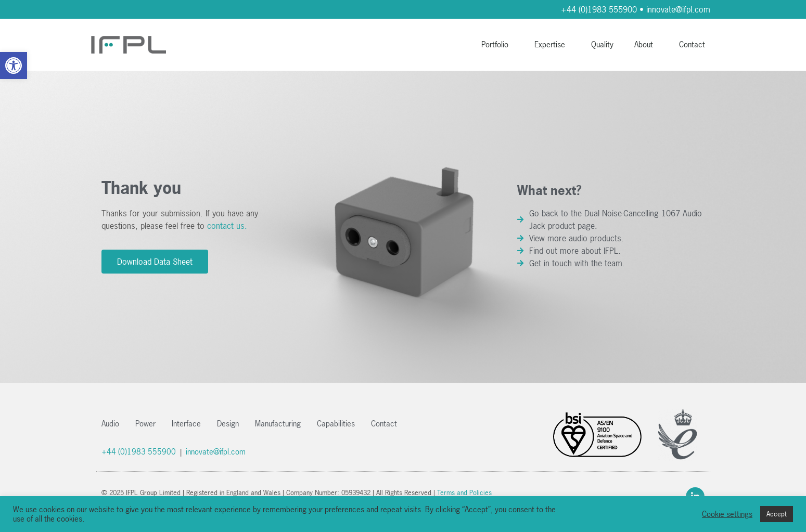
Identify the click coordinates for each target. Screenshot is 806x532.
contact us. (227, 226)
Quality (602, 44)
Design (228, 424)
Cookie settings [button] (727, 514)
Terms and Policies (464, 492)
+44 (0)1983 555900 (599, 9)
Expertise (552, 44)
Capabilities (336, 424)
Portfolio (497, 44)
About (646, 44)
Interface (186, 424)
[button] (14, 66)
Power (145, 424)
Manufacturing (278, 424)
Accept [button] (777, 514)
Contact (692, 44)
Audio (110, 424)
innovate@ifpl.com (678, 9)
